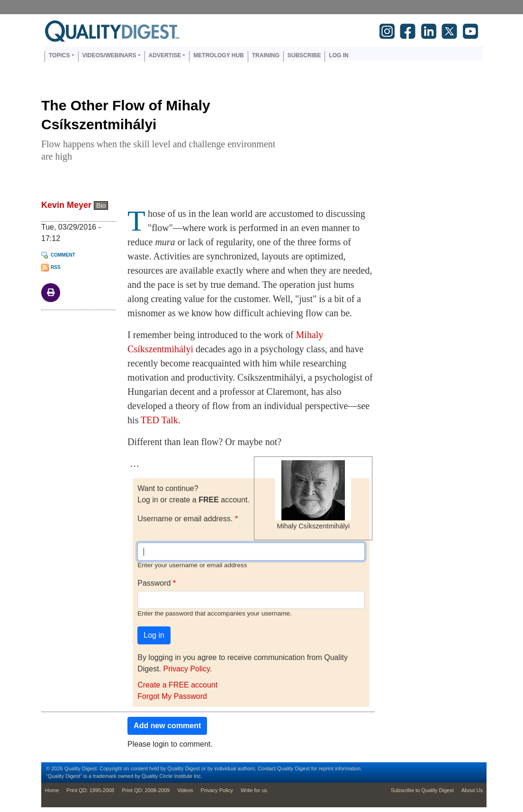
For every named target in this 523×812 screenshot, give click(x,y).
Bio (101, 205)
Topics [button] (59, 55)
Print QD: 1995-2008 (90, 790)
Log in (338, 55)
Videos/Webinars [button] (109, 55)
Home (52, 790)
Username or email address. (185, 519)
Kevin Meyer (66, 205)
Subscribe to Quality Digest (422, 790)
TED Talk (159, 420)
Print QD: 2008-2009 (146, 790)
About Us (472, 790)
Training (266, 55)
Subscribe (304, 55)
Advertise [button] (165, 55)
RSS (56, 267)
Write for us (254, 790)
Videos (185, 790)
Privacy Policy (186, 669)
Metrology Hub (218, 55)
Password (154, 583)
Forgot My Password (172, 696)
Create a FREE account (177, 685)
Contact (267, 768)
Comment (63, 255)
